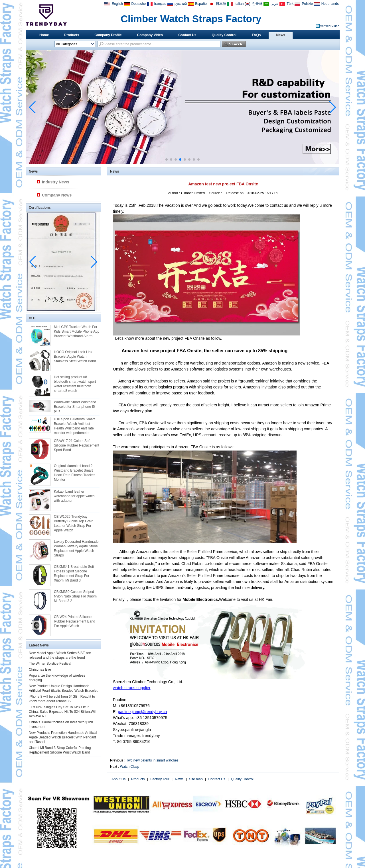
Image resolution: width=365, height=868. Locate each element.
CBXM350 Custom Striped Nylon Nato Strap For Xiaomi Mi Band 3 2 (76, 596)
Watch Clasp (130, 767)
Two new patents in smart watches (152, 760)
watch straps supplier (132, 688)
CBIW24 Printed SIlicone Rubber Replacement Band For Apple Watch (75, 621)
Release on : (236, 193)
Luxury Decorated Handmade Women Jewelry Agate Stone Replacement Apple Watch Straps (76, 548)
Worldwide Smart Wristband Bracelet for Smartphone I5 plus (75, 407)
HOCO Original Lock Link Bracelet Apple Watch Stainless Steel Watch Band (75, 357)
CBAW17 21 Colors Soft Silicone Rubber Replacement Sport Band (77, 445)
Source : (216, 193)
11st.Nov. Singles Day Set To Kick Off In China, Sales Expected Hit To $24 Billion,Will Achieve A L (63, 712)
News (281, 35)
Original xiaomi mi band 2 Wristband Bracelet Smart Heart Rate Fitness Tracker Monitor (74, 473)
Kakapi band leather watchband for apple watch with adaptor (74, 496)
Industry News (56, 182)
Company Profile (108, 35)
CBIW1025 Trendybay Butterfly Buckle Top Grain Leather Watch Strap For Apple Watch (74, 523)
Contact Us (187, 35)
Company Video (150, 35)
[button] (167, 159)
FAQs (256, 35)
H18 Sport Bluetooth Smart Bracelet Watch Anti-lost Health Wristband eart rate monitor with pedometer (74, 426)
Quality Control (224, 35)
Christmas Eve (40, 670)
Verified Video (330, 26)
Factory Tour (160, 779)
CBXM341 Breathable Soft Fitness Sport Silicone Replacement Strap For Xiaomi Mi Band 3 (74, 574)
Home (44, 35)
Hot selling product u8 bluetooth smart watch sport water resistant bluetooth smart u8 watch (75, 384)
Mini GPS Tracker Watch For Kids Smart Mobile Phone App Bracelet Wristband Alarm (77, 331)
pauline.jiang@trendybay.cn (142, 712)
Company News (57, 195)
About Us (118, 779)
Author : (174, 193)
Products (72, 35)
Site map (196, 779)
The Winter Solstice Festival (50, 664)
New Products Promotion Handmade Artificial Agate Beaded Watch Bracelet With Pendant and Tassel (63, 737)
